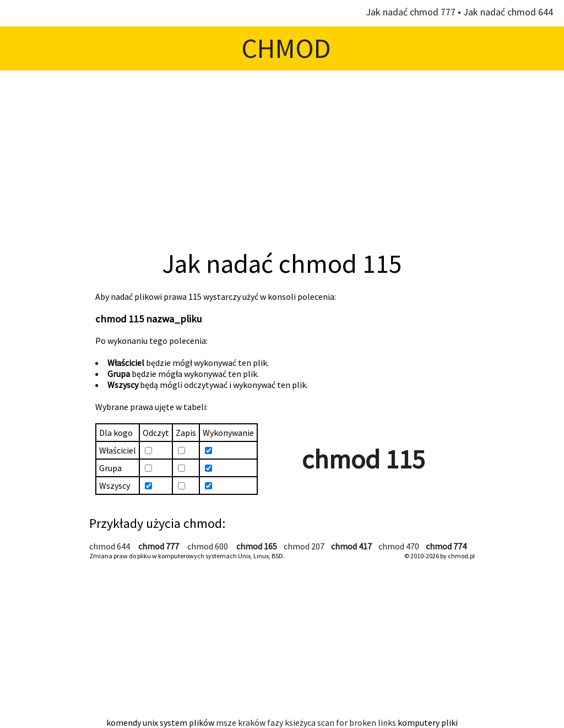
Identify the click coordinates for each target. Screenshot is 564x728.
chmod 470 (399, 546)
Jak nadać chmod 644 (508, 12)
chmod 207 (304, 546)
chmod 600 (208, 546)
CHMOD (286, 48)
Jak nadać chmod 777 (411, 12)
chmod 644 (110, 546)
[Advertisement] (282, 159)
